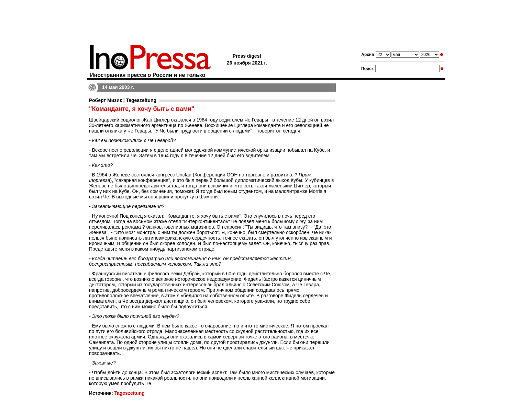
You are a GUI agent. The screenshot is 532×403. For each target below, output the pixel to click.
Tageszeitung (129, 393)
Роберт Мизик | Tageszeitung (123, 100)
